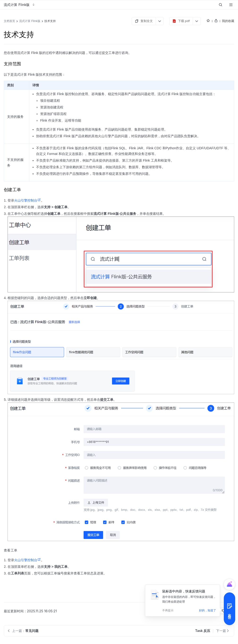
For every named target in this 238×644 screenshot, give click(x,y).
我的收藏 (228, 21)
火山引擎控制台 (28, 200)
